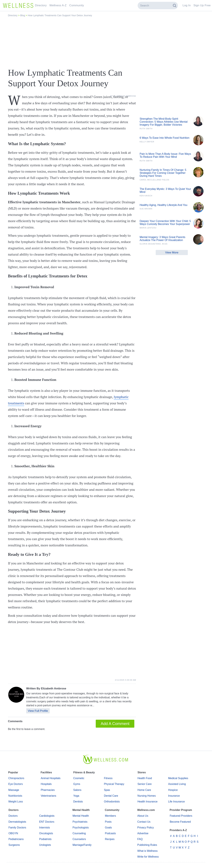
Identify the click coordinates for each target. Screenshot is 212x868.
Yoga (76, 796)
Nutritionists (15, 796)
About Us (143, 816)
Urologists (45, 845)
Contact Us (144, 822)
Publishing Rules (147, 845)
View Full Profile (38, 711)
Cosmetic (79, 778)
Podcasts (110, 833)
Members (110, 816)
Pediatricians (16, 839)
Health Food (145, 778)
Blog (23, 15)
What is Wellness (147, 851)
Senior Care (145, 784)
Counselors (79, 839)
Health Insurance (147, 802)
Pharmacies (48, 790)
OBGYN (13, 833)
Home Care (144, 790)
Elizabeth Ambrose (53, 688)
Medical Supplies (178, 778)
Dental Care (111, 796)
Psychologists (81, 828)
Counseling (79, 833)
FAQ (140, 839)
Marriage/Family (82, 845)
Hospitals (46, 784)
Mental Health (81, 816)
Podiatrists (45, 839)
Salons (77, 790)
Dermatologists (17, 822)
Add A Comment (115, 724)
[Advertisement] (106, 42)
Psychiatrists (80, 822)
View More (172, 253)
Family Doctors (17, 828)
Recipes (110, 839)
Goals (108, 828)
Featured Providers (181, 816)
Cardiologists (47, 816)
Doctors (13, 816)
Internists (44, 828)
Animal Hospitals (51, 778)
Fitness (108, 778)
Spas (107, 790)
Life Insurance (176, 802)
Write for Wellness (148, 857)
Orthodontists (112, 802)
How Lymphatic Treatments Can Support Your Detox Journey (60, 15)
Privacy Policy (146, 828)
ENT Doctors (47, 822)
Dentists (78, 802)
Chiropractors (16, 778)
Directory (13, 15)
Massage (14, 790)
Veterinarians (48, 796)
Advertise (143, 833)
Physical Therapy (114, 784)
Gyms (77, 784)
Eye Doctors (15, 784)
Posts (108, 822)
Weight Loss (16, 802)
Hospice (173, 790)
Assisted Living (177, 784)
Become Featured (180, 822)
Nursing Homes (147, 796)
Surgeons (14, 845)
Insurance (174, 796)
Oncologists (46, 833)
